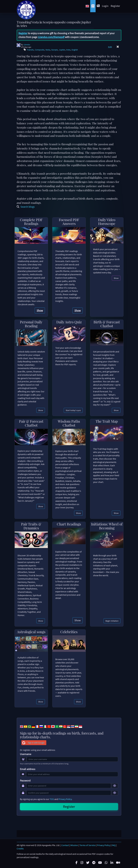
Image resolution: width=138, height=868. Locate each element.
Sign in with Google (33, 743)
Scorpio (55, 50)
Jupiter (62, 50)
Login (105, 6)
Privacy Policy (65, 799)
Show (40, 310)
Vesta (48, 50)
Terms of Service (88, 845)
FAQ (114, 845)
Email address (28, 769)
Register (115, 6)
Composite (40, 50)
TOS (52, 799)
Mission (74, 845)
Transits (30, 50)
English (75, 50)
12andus (27, 45)
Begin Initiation (112, 621)
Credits (20, 849)
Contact (65, 845)
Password (25, 781)
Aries (68, 50)
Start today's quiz (73, 410)
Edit (110, 47)
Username (26, 754)
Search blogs (26, 207)
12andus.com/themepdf (51, 37)
